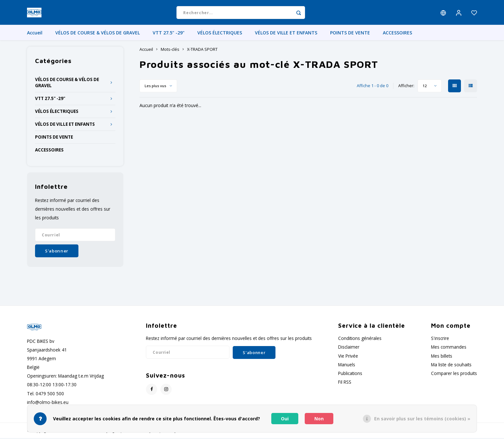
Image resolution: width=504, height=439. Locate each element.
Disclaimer (349, 348)
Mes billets (442, 357)
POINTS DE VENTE (350, 34)
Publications (350, 374)
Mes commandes (449, 348)
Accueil (35, 34)
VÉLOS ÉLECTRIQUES (220, 34)
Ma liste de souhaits (451, 366)
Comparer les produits (454, 374)
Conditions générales (360, 339)
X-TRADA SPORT (202, 50)
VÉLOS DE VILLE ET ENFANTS (286, 34)
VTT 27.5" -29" (169, 34)
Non (319, 419)
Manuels (347, 366)
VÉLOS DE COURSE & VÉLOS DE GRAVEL (98, 34)
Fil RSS (345, 383)
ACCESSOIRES (397, 34)
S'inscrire (440, 339)
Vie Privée (348, 357)
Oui (285, 419)
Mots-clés (170, 50)
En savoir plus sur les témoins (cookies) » (422, 419)
